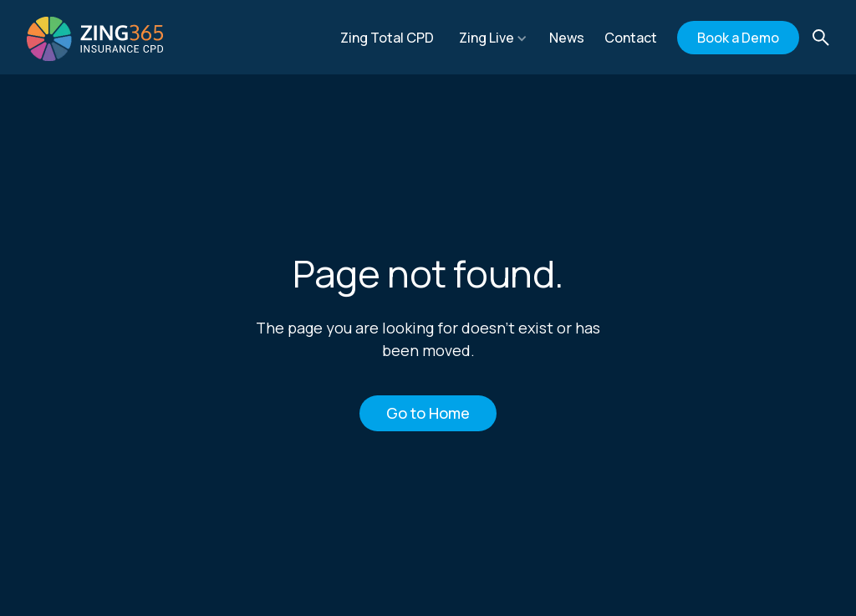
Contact (631, 38)
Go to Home (428, 413)
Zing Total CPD (387, 38)
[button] (493, 38)
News (567, 38)
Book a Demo (738, 38)
